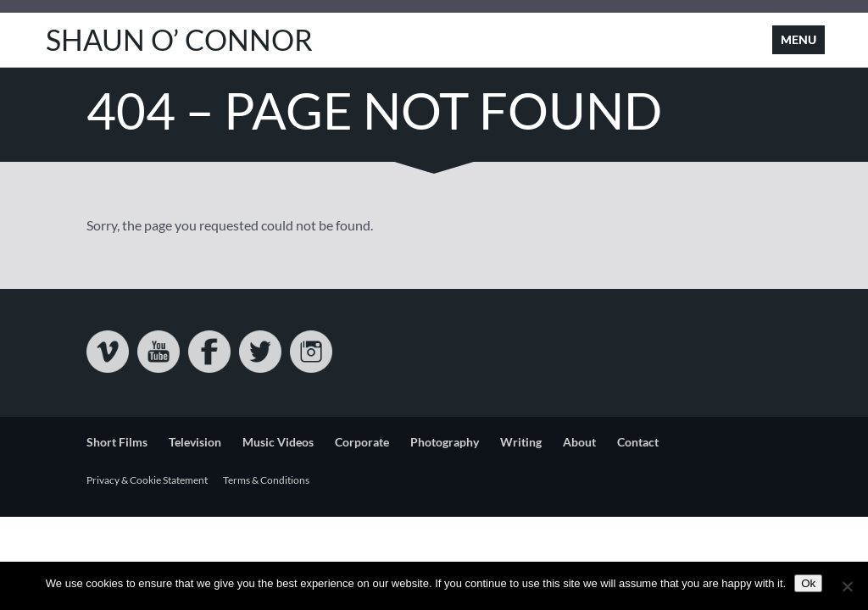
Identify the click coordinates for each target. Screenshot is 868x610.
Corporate (362, 442)
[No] (847, 586)
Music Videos (278, 442)
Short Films (117, 442)
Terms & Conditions (266, 480)
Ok (808, 583)
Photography (445, 442)
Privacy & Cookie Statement (147, 480)
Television (195, 442)
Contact (638, 442)
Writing (521, 442)
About (579, 442)
